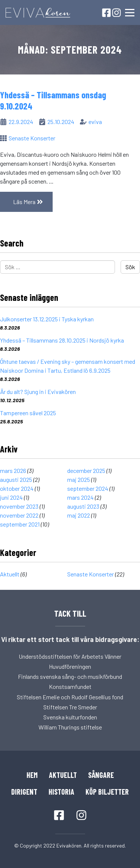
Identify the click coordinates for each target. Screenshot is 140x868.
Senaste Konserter (32, 138)
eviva (95, 122)
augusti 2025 (16, 479)
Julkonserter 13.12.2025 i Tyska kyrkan (47, 319)
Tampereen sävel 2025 (28, 413)
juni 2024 (11, 497)
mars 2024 (80, 497)
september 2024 (88, 488)
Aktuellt (10, 574)
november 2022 (19, 515)
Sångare (101, 775)
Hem (32, 775)
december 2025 (86, 470)
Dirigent (24, 792)
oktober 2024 (17, 488)
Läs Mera (33, 201)
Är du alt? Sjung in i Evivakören (38, 392)
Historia (61, 792)
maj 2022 (79, 515)
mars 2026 (13, 470)
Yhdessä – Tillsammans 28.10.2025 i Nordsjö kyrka (62, 340)
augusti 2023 (83, 506)
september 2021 (20, 524)
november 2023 (19, 506)
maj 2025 (79, 479)
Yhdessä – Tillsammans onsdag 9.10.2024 (53, 100)
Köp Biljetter (107, 792)
